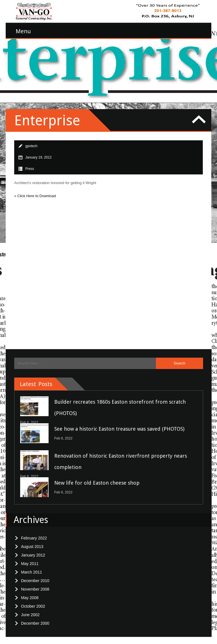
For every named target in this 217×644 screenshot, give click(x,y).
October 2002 (33, 603)
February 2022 (34, 534)
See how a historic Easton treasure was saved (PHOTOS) (119, 425)
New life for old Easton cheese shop (97, 479)
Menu (23, 31)
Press (30, 165)
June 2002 (30, 611)
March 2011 (32, 568)
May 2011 (30, 560)
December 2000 (35, 620)
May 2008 (30, 594)
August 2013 (32, 543)
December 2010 (35, 577)
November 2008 (35, 585)
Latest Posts (36, 380)
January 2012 (33, 551)
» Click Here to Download (35, 192)
